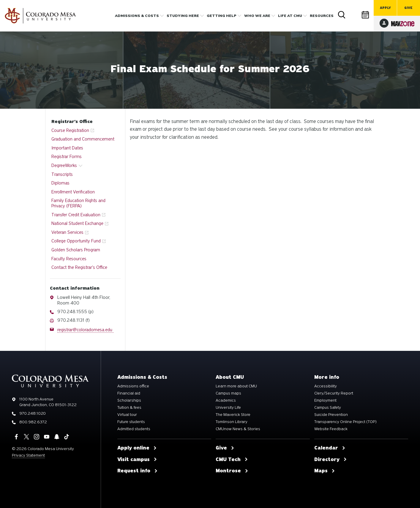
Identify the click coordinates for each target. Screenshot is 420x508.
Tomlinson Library (232, 422)
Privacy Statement (28, 455)
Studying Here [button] (183, 16)
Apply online (137, 448)
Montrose (232, 471)
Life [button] (290, 16)
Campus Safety (328, 408)
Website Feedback (331, 429)
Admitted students (134, 429)
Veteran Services (67, 232)
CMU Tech (232, 460)
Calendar (366, 15)
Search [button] (342, 15)
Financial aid (129, 393)
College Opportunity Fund (76, 241)
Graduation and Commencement (83, 139)
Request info (138, 471)
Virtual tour (127, 415)
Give (408, 8)
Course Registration (70, 130)
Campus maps (228, 393)
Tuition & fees (129, 408)
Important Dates (67, 148)
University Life (228, 408)
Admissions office (133, 386)
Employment (325, 400)
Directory (354, 15)
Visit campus (137, 460)
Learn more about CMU (236, 386)
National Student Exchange (77, 223)
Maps (325, 471)
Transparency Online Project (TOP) (345, 422)
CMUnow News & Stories (238, 429)
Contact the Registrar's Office (79, 267)
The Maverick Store (233, 415)
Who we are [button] (257, 16)
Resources (322, 16)
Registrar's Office (72, 122)
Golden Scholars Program (76, 250)
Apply (385, 8)
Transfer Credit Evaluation (76, 215)
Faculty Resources (69, 259)
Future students (131, 422)
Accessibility (326, 386)
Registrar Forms (67, 157)
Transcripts (62, 174)
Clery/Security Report (334, 393)
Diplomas (60, 183)
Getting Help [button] (222, 16)
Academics (226, 400)
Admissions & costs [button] (137, 16)
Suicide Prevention (331, 415)
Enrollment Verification (73, 192)
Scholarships (129, 400)
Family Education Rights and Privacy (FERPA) (78, 203)
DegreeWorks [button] (64, 165)
